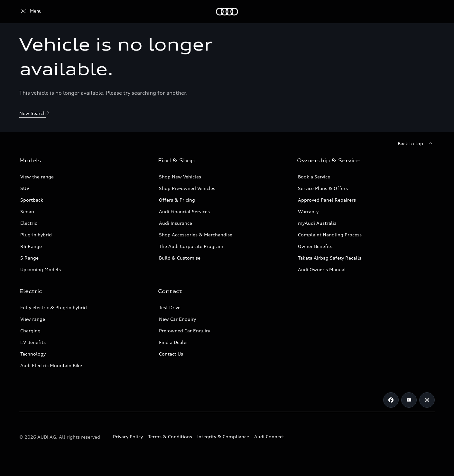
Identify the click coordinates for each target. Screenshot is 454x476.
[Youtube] (409, 400)
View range (33, 319)
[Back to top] (416, 144)
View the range (37, 177)
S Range (29, 258)
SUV (25, 188)
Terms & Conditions (170, 437)
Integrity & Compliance (223, 437)
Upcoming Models (41, 269)
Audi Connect (269, 437)
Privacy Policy (128, 437)
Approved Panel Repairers (327, 200)
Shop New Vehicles (180, 177)
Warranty (308, 211)
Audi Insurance (176, 223)
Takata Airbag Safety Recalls (330, 258)
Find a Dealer (174, 342)
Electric (29, 223)
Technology (33, 354)
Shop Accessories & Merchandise (196, 235)
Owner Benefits (315, 246)
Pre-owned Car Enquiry (185, 331)
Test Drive (170, 307)
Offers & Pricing (177, 200)
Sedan (27, 211)
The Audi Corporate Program (191, 246)
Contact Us (171, 354)
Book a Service (314, 177)
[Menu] (30, 12)
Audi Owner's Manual (322, 269)
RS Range (31, 246)
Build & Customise (180, 258)
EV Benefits (33, 342)
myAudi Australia (317, 223)
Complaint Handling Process (330, 235)
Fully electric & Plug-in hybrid (54, 307)
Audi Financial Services (184, 211)
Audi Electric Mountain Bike (51, 365)
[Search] (427, 12)
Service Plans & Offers (323, 188)
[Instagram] (427, 400)
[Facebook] (391, 400)
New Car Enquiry (177, 319)
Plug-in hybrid (36, 235)
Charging (30, 331)
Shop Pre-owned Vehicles (187, 188)
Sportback (32, 200)
